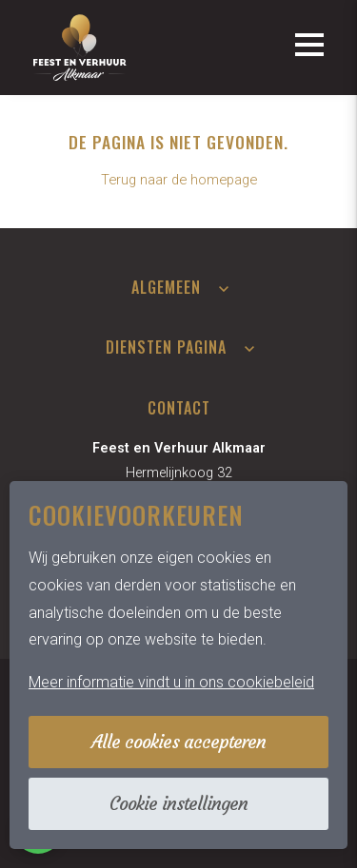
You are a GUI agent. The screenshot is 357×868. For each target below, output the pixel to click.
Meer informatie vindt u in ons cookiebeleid (171, 682)
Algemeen (166, 287)
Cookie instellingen (178, 803)
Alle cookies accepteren (178, 742)
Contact (179, 408)
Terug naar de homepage (179, 180)
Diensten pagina (166, 347)
